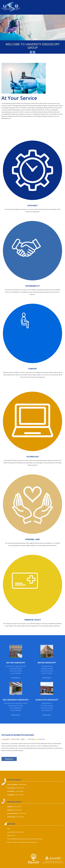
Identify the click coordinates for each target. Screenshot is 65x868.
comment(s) (41, 739)
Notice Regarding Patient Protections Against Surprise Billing (25, 839)
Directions (16, 678)
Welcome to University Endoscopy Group (33, 46)
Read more (11, 759)
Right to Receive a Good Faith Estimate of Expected (22, 842)
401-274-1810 (49, 671)
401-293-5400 (18, 671)
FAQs (9, 829)
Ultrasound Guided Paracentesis (18, 735)
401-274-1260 (49, 708)
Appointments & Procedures (15, 832)
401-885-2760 (18, 708)
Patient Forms (11, 835)
